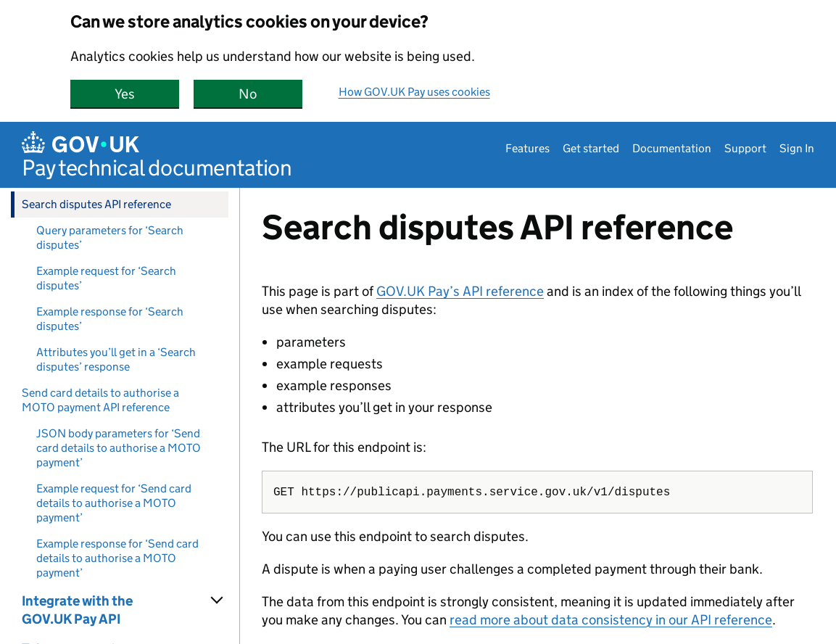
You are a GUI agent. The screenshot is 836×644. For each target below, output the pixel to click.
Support (745, 148)
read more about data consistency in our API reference (611, 620)
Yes (147, 94)
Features (527, 148)
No (270, 94)
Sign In (797, 148)
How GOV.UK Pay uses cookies (414, 92)
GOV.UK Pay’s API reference (460, 291)
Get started (591, 148)
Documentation (672, 148)
